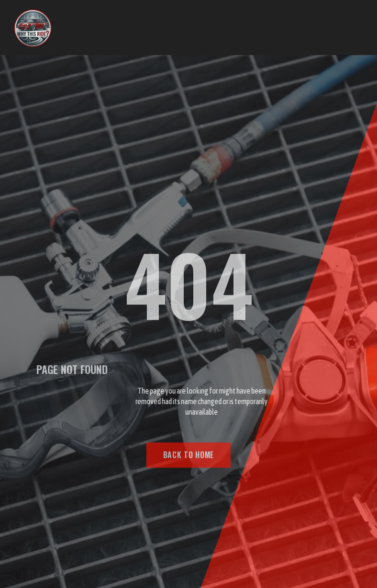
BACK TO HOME (188, 458)
